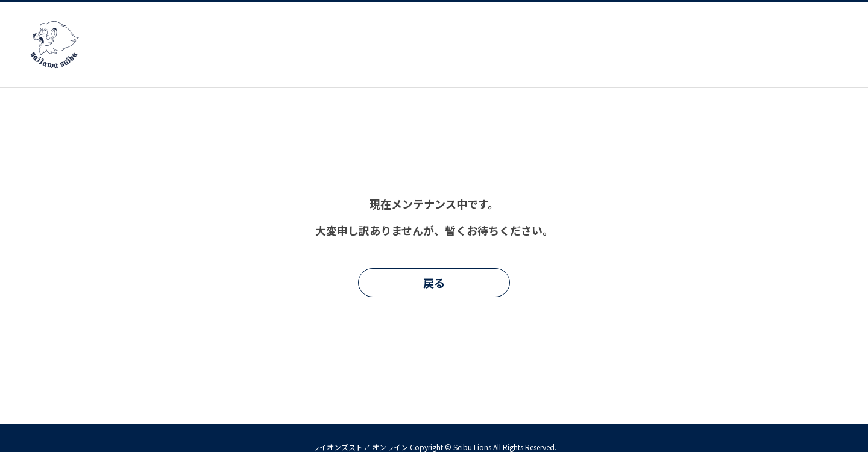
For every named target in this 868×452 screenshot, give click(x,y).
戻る (434, 283)
